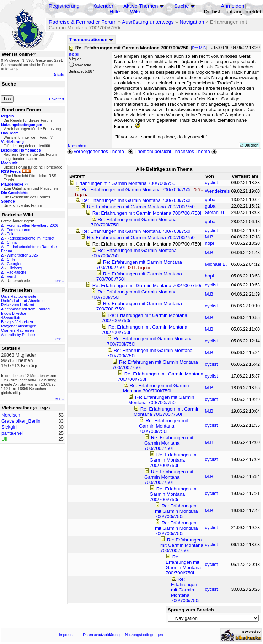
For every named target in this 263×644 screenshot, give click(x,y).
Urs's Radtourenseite (19, 296)
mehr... (58, 281)
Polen (12, 234)
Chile (11, 259)
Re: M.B (199, 48)
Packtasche (17, 272)
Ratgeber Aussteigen (19, 326)
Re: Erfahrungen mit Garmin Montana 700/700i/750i (137, 190)
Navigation (192, 22)
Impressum (68, 635)
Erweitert (57, 99)
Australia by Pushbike (19, 335)
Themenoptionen (91, 40)
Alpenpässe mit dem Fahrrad (25, 309)
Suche (182, 6)
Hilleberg (14, 268)
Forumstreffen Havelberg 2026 (32, 225)
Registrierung (64, 6)
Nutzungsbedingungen (144, 635)
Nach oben (77, 146)
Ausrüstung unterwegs (148, 22)
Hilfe (115, 12)
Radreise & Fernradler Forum (83, 22)
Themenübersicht (149, 151)
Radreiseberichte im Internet (31, 238)
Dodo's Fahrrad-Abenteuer (23, 301)
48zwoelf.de (11, 318)
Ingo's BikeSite (14, 313)
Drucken (249, 145)
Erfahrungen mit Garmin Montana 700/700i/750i (127, 183)
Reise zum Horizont (18, 305)
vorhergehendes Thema (96, 151)
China (12, 242)
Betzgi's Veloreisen (17, 322)
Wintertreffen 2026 (22, 255)
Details (58, 75)
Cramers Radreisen (17, 330)
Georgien (15, 264)
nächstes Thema (197, 151)
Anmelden (232, 6)
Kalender (103, 6)
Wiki (135, 12)
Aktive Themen (141, 6)
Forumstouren (18, 230)
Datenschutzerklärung (101, 635)
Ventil (11, 276)
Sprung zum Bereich (191, 610)
